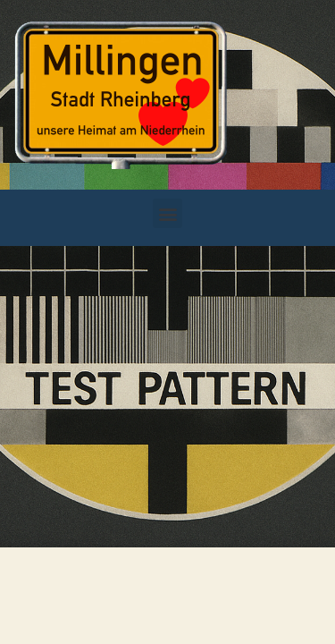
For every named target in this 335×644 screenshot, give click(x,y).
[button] (167, 213)
